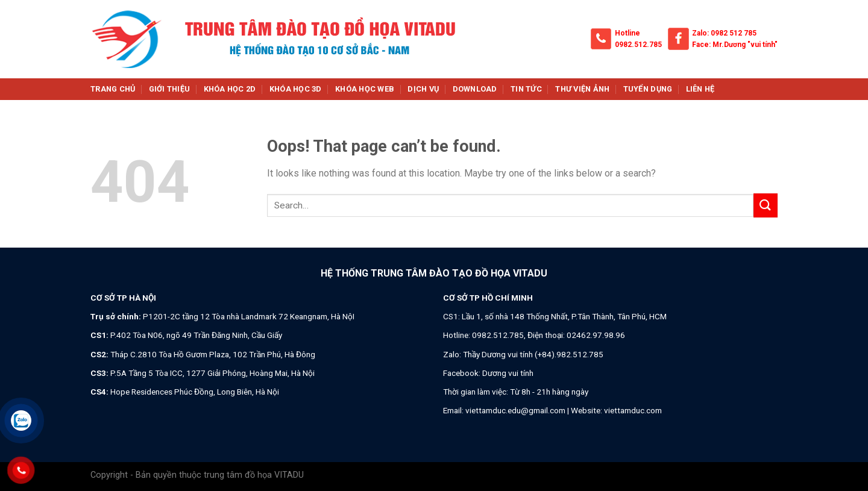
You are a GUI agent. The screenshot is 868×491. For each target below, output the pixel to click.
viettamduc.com (633, 410)
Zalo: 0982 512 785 (724, 33)
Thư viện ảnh (582, 89)
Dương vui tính (508, 373)
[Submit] (766, 205)
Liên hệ (700, 89)
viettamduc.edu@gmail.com (515, 410)
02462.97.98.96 (596, 335)
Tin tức (526, 89)
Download (475, 89)
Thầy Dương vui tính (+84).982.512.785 (533, 354)
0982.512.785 (638, 45)
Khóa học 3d (296, 89)
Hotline (627, 33)
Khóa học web (365, 89)
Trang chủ (113, 89)
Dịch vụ (423, 89)
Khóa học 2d (230, 89)
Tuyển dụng (648, 89)
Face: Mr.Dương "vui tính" (735, 45)
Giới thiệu (170, 89)
